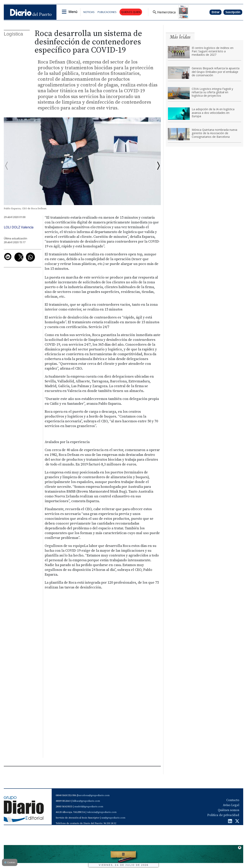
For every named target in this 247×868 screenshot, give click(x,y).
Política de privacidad (223, 815)
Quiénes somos (229, 810)
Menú (73, 12)
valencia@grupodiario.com (102, 812)
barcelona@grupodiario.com (94, 795)
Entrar (215, 12)
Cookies (10, 862)
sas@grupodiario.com (113, 818)
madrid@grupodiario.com (89, 807)
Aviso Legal (231, 805)
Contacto (233, 800)
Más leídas (180, 37)
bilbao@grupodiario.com (86, 801)
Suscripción (233, 12)
